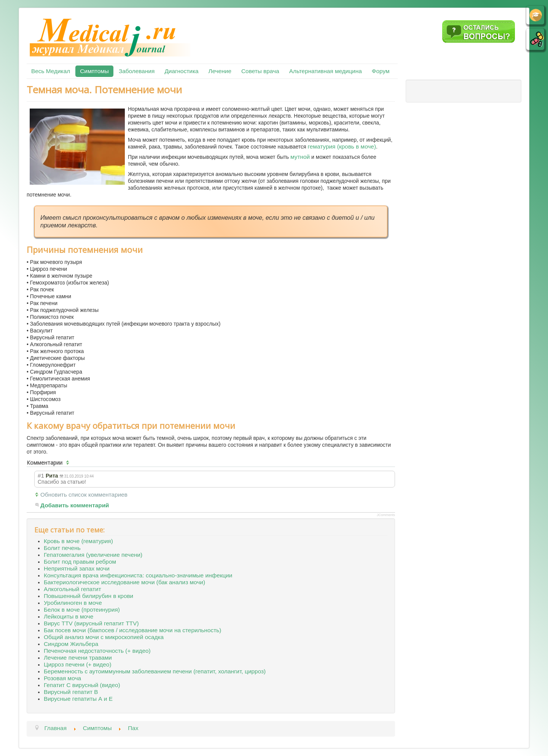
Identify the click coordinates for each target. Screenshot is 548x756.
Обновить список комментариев (84, 495)
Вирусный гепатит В (71, 692)
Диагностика (181, 71)
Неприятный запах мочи (77, 568)
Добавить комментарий (75, 505)
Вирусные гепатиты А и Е (78, 699)
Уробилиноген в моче (73, 603)
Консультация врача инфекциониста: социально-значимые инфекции (138, 575)
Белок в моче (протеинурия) (82, 610)
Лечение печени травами (78, 658)
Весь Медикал (51, 71)
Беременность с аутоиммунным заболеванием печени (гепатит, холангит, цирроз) (155, 671)
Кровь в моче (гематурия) (78, 541)
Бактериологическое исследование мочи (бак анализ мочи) (124, 582)
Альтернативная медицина (326, 71)
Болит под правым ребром (80, 562)
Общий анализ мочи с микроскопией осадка (104, 637)
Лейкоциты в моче (68, 616)
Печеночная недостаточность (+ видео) (97, 651)
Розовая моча (62, 678)
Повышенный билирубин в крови (88, 596)
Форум (381, 71)
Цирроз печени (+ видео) (78, 664)
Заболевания (137, 71)
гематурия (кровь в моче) (342, 146)
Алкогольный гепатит (72, 589)
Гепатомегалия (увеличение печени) (93, 555)
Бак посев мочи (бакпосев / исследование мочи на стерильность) (132, 630)
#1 (41, 475)
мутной (300, 157)
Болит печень (62, 548)
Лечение (220, 71)
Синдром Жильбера (71, 644)
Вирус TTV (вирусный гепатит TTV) (91, 623)
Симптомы (94, 71)
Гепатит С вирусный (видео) (82, 685)
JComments (386, 515)
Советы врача (260, 71)
